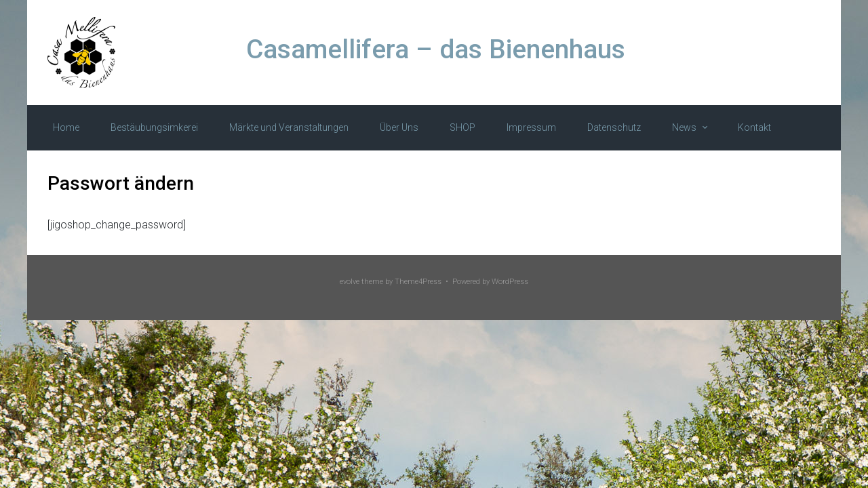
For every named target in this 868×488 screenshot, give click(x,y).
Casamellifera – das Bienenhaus (436, 49)
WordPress (510, 282)
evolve (350, 282)
